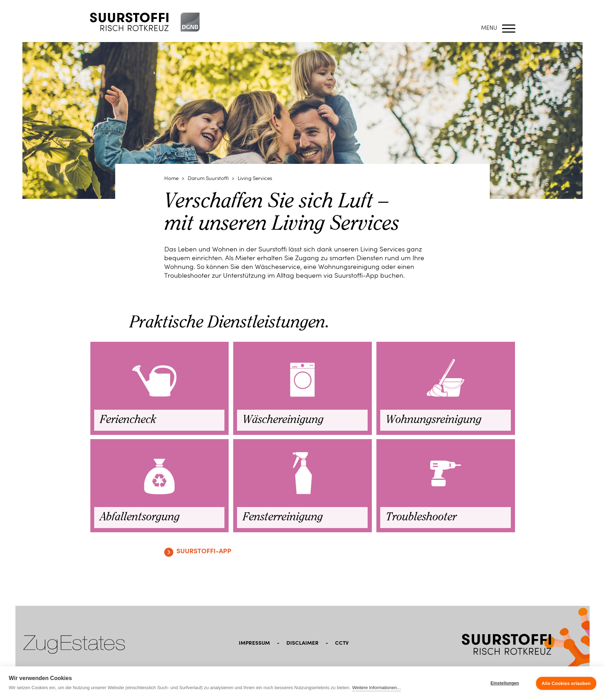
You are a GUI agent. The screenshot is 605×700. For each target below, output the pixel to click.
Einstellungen (505, 683)
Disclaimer (302, 643)
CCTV (342, 643)
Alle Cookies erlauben (566, 683)
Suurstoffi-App (204, 552)
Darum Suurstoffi (208, 179)
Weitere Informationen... (377, 688)
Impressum (254, 643)
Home (171, 179)
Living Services (255, 179)
